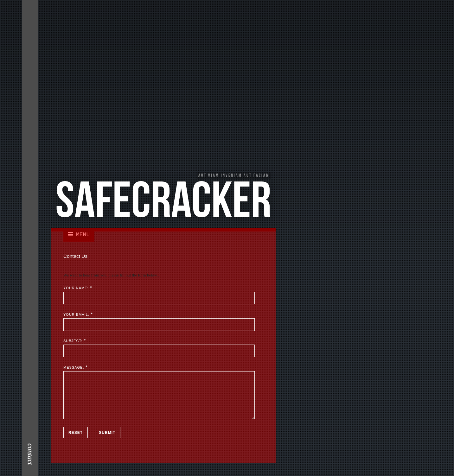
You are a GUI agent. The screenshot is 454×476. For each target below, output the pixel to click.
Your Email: (76, 314)
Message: (74, 367)
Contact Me (31, 55)
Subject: (73, 341)
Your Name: (76, 288)
